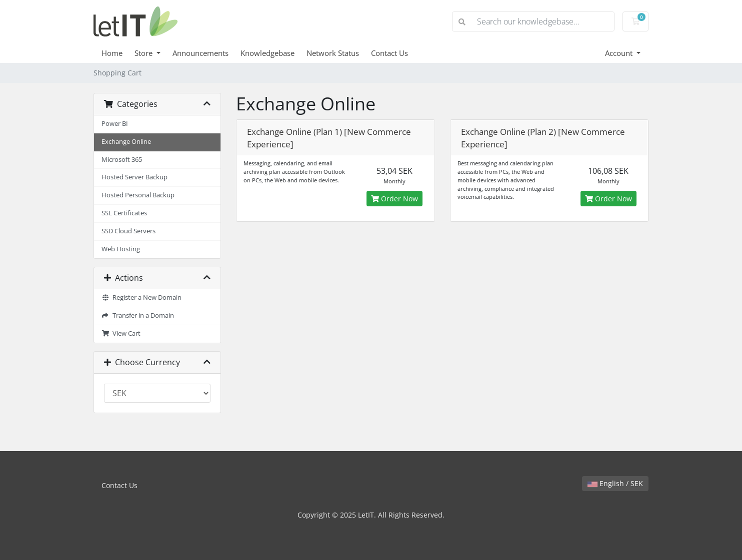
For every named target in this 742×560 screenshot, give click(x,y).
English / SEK (615, 483)
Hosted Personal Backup (138, 195)
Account (620, 53)
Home (112, 53)
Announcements (200, 53)
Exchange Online (126, 142)
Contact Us (389, 53)
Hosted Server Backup (134, 177)
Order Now (394, 199)
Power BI (115, 124)
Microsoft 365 (122, 160)
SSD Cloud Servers (128, 231)
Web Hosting (121, 249)
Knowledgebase (267, 53)
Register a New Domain (141, 297)
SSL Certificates (124, 213)
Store (144, 53)
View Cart (121, 333)
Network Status (333, 53)
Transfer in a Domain (138, 315)
